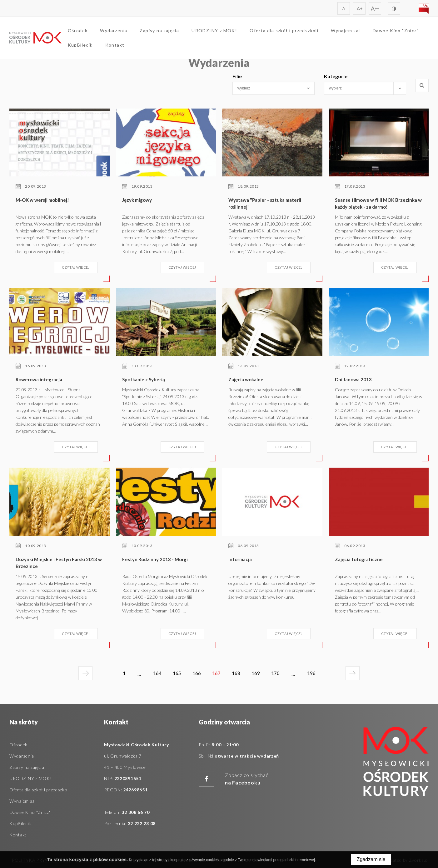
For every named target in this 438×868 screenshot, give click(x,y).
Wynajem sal (356, 33)
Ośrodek (88, 33)
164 (154, 674)
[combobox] (274, 88)
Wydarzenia (124, 33)
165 (174, 674)
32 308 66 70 (135, 812)
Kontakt (184, 47)
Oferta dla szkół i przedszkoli (295, 33)
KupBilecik (149, 47)
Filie (237, 76)
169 (258, 674)
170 (279, 674)
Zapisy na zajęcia (170, 33)
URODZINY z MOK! (225, 33)
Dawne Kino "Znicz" (101, 47)
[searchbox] (268, 88)
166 (195, 674)
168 (237, 674)
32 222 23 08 (142, 823)
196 (318, 676)
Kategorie (336, 76)
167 (218, 676)
